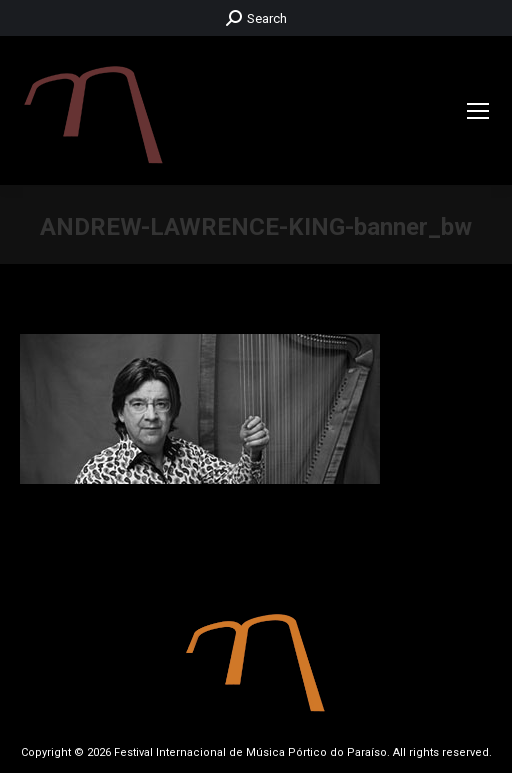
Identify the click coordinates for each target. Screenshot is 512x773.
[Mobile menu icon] (478, 111)
